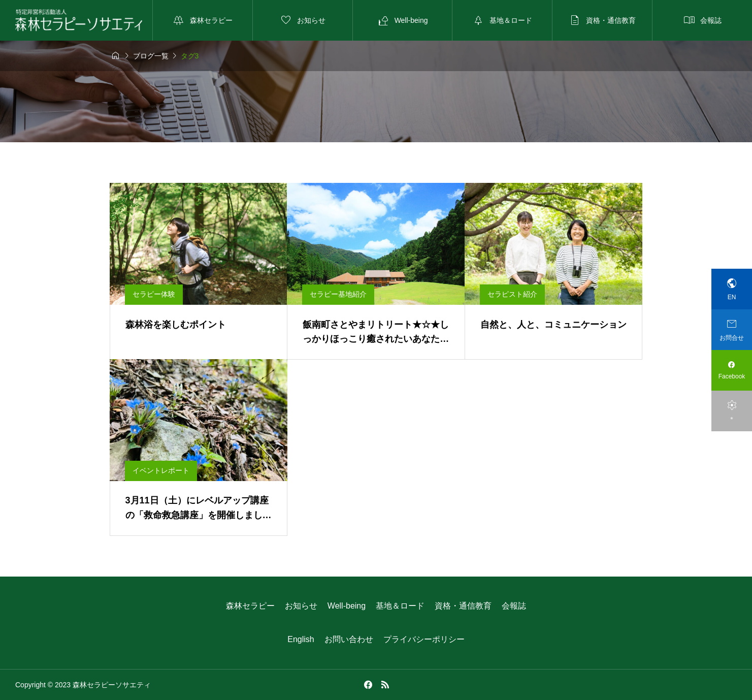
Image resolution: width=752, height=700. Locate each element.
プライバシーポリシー (424, 639)
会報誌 (514, 606)
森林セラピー (250, 606)
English (301, 639)
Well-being (347, 606)
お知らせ (301, 606)
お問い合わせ (349, 639)
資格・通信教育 (463, 606)
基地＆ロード (400, 606)
